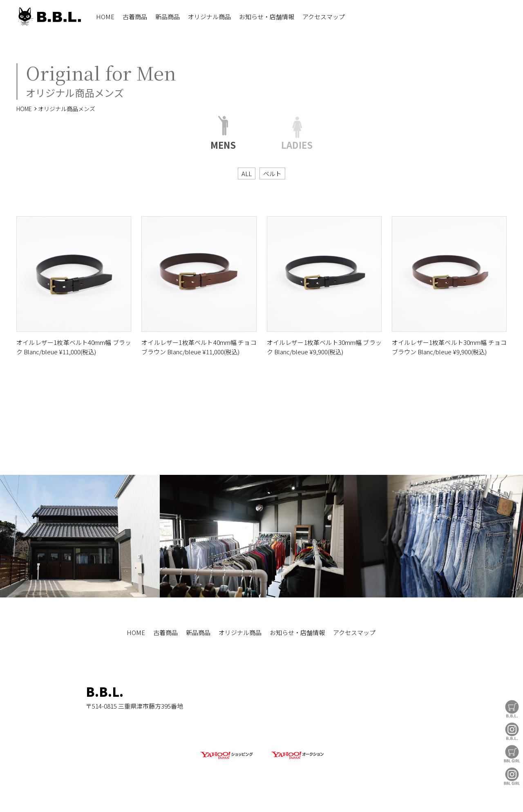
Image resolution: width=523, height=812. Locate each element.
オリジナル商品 (209, 17)
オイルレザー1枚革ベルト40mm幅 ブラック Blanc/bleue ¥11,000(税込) (74, 347)
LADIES (297, 144)
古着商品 (135, 17)
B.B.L (49, 17)
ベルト (272, 173)
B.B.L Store (512, 709)
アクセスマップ (324, 17)
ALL (247, 173)
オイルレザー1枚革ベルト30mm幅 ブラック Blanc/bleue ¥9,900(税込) (324, 347)
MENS (223, 144)
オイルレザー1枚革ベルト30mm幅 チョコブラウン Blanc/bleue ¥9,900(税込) (449, 347)
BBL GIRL (512, 776)
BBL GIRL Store (512, 754)
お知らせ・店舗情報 (267, 17)
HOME (105, 17)
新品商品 (168, 17)
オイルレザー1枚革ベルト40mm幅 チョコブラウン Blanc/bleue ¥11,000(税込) (199, 347)
